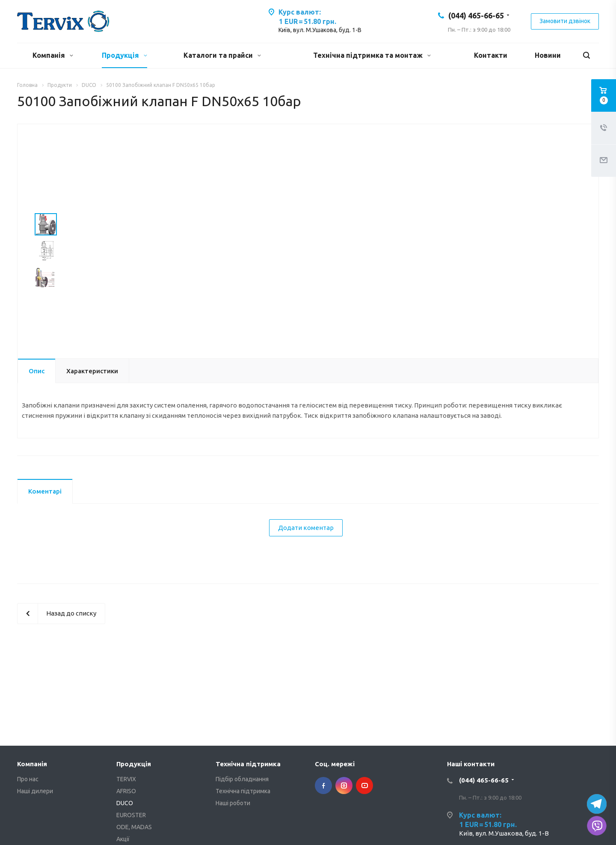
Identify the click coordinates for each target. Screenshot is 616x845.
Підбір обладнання (242, 779)
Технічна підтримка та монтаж (372, 55)
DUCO (125, 803)
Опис (37, 371)
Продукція (124, 55)
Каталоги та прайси (222, 55)
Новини (548, 55)
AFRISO (126, 791)
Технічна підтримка (248, 764)
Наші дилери (35, 791)
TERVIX (126, 779)
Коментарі (45, 491)
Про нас (28, 779)
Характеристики (92, 371)
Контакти (491, 55)
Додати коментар (306, 528)
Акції (123, 839)
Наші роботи (233, 803)
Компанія (53, 55)
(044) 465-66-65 (476, 15)
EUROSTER (131, 815)
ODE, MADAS (134, 827)
